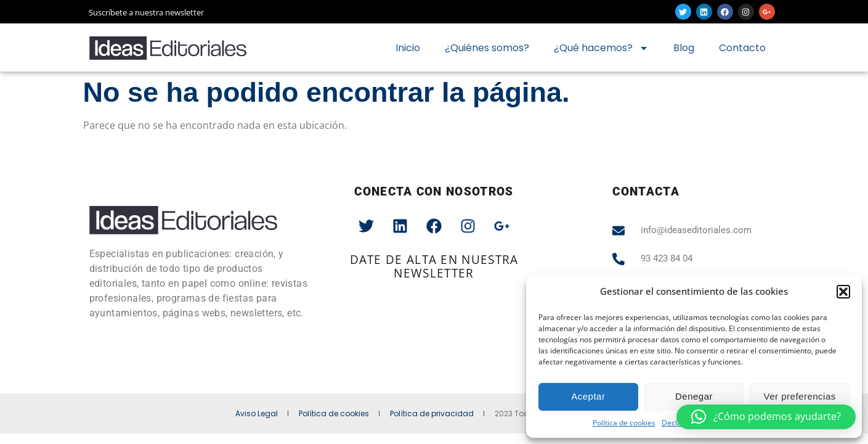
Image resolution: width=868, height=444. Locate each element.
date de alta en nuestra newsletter (434, 266)
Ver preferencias (800, 396)
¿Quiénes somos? (487, 48)
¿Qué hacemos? (601, 48)
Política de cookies (624, 423)
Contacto (742, 48)
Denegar (694, 396)
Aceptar (588, 396)
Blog (684, 48)
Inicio (408, 48)
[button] (843, 292)
